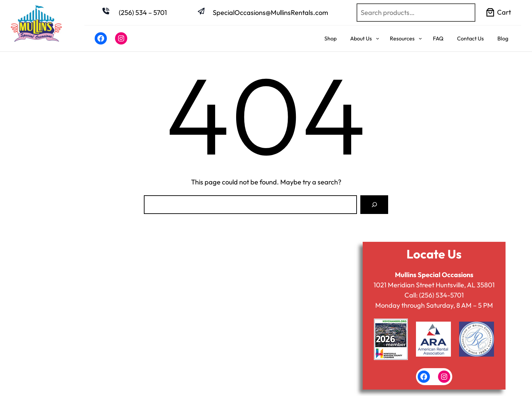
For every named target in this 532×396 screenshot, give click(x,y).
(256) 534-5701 (441, 295)
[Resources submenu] (420, 38)
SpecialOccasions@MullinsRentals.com (270, 12)
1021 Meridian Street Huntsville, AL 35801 (434, 285)
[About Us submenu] (378, 38)
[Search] (374, 205)
